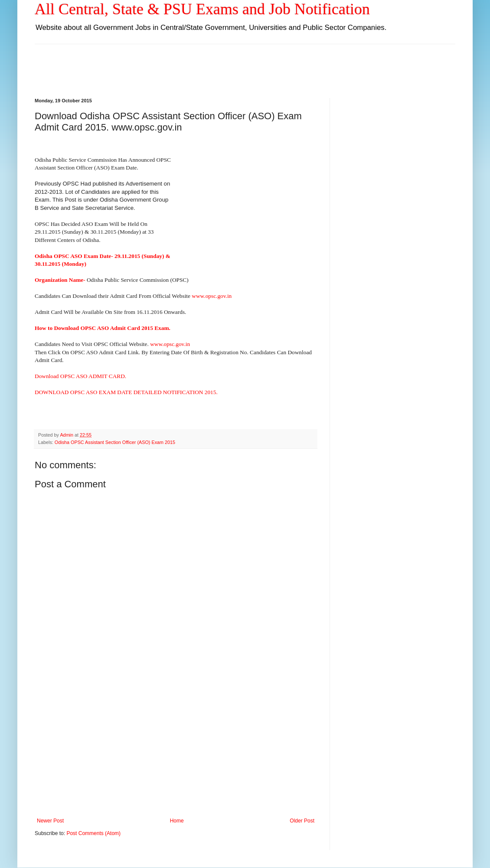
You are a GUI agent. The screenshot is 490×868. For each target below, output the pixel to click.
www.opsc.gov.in (212, 296)
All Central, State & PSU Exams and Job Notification (202, 9)
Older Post (302, 821)
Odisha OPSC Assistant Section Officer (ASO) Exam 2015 (115, 442)
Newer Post (50, 821)
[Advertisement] (245, 64)
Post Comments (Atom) (93, 833)
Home (177, 821)
